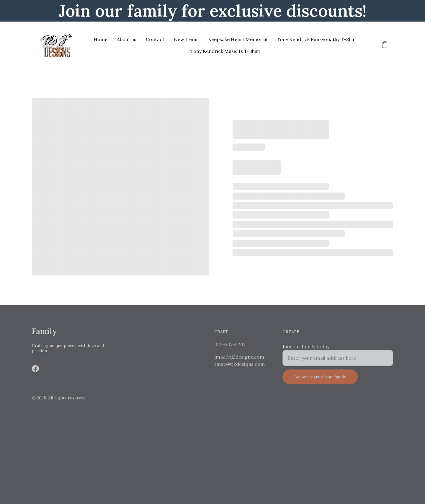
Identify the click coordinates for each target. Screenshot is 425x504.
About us (127, 39)
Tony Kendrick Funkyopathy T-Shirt (317, 39)
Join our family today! (307, 351)
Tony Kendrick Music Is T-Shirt (225, 51)
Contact (155, 39)
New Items (186, 39)
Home (100, 39)
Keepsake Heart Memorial (238, 39)
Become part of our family (320, 381)
